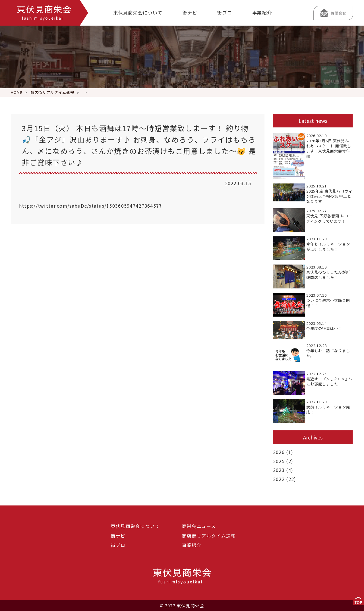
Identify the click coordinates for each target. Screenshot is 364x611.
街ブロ (225, 13)
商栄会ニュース (199, 526)
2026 (279, 452)
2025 (279, 461)
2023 (279, 470)
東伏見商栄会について (138, 13)
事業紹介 (262, 13)
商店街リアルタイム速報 (209, 535)
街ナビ (190, 13)
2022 (279, 478)
